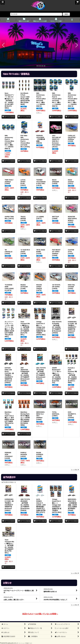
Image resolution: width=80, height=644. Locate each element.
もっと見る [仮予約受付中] (75, 573)
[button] (3, 3)
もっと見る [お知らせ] (75, 605)
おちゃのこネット (13, 643)
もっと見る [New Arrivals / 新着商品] (75, 470)
